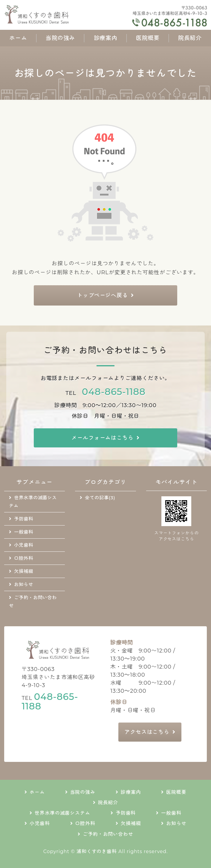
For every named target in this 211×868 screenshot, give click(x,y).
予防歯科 (24, 519)
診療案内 (105, 38)
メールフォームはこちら (103, 438)
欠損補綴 (24, 571)
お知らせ (24, 584)
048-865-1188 (114, 392)
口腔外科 (24, 558)
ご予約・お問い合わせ (33, 602)
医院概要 (148, 38)
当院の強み (60, 38)
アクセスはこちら (147, 732)
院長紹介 (190, 38)
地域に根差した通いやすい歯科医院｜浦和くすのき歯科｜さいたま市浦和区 (57, 15)
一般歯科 (24, 532)
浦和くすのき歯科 (97, 851)
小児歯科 (24, 545)
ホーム (18, 38)
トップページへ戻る (103, 295)
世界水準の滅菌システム (33, 502)
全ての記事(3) (100, 498)
